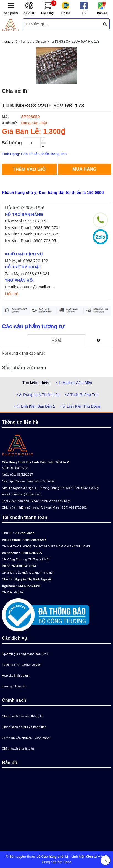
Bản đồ (102, 13)
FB (84, 13)
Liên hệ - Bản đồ (14, 686)
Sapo (67, 862)
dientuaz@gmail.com (26, 494)
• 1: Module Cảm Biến (74, 383)
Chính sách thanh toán (18, 749)
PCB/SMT (29, 13)
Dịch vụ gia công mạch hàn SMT (25, 654)
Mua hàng (84, 169)
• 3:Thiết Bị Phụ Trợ (81, 395)
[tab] (56, 340)
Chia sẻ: (12, 91)
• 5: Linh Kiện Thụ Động (80, 406)
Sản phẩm (11, 13)
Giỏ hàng (47, 13)
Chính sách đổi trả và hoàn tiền (24, 727)
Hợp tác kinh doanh (16, 675)
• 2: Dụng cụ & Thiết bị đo (38, 395)
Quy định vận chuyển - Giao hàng (26, 738)
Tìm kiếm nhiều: (36, 382)
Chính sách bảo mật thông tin (23, 716)
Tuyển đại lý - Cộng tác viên (22, 665)
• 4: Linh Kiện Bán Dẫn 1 (35, 406)
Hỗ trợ (66, 13)
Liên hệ (12, 294)
